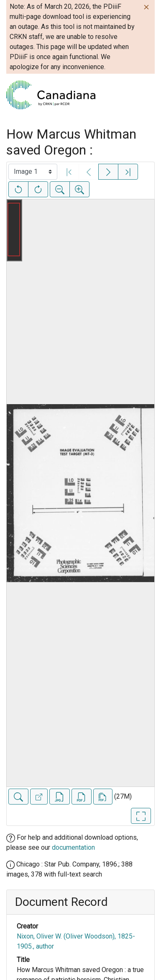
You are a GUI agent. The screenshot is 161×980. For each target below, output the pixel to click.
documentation (73, 847)
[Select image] (33, 172)
